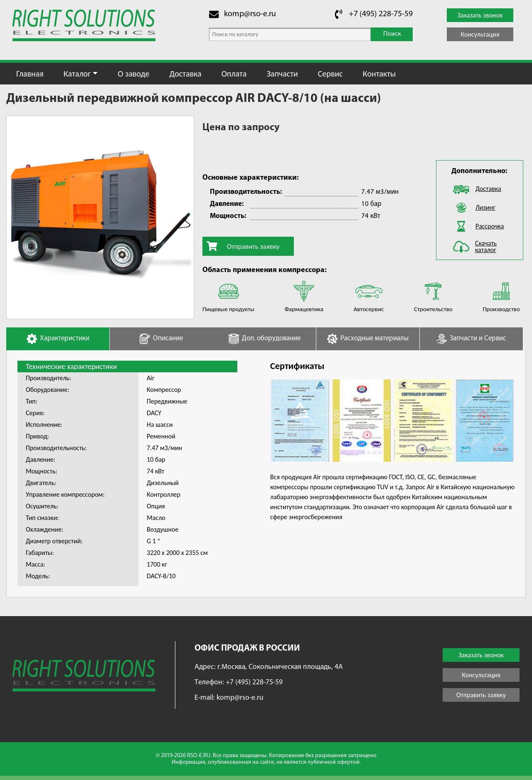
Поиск (392, 34)
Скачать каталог (486, 246)
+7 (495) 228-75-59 (381, 14)
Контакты (379, 74)
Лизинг (485, 207)
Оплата (234, 74)
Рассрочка (490, 226)
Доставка (185, 74)
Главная (30, 74)
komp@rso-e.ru (250, 14)
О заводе (133, 74)
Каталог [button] (77, 74)
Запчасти (282, 74)
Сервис (330, 74)
